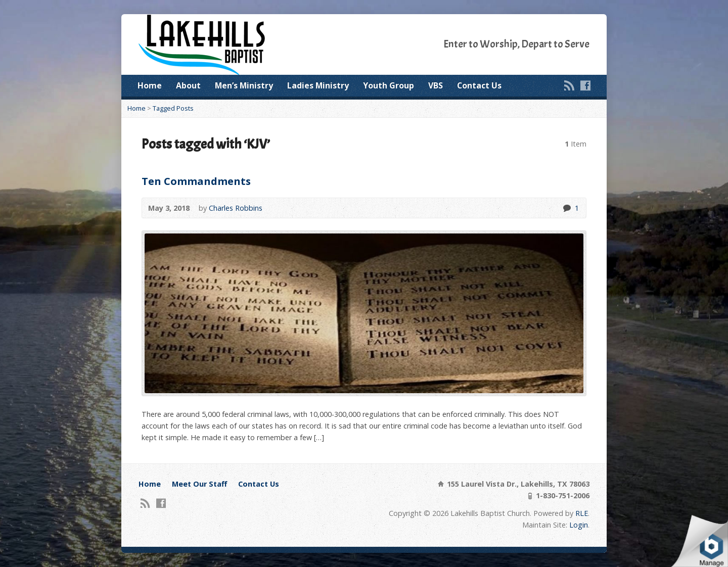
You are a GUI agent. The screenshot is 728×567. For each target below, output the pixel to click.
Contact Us (479, 85)
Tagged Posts (173, 108)
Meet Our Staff (199, 484)
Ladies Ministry (318, 85)
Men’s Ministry (244, 85)
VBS (436, 85)
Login (579, 525)
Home (150, 85)
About (188, 85)
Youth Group (389, 85)
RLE (582, 513)
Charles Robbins (236, 208)
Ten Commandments (196, 181)
